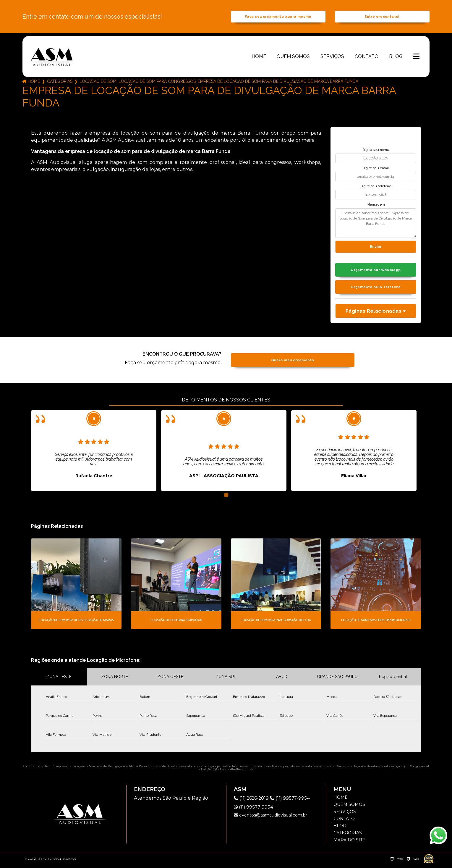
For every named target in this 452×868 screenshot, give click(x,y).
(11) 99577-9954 (294, 802)
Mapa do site (349, 843)
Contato (367, 58)
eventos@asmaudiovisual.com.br (270, 819)
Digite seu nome (376, 152)
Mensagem (376, 206)
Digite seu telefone (376, 188)
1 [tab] (226, 499)
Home (259, 58)
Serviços (332, 58)
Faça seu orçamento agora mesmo (278, 18)
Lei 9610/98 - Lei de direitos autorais (227, 773)
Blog (396, 58)
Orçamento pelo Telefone (376, 290)
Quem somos (293, 58)
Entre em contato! (382, 18)
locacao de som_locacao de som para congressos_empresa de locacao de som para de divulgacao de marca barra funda (219, 83)
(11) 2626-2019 (253, 802)
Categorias (60, 83)
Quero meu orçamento (293, 364)
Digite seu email (376, 170)
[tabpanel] (94, 454)
